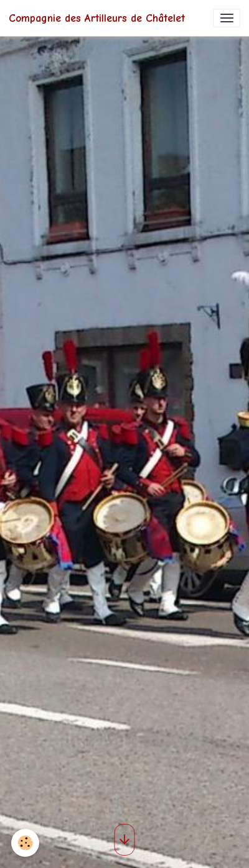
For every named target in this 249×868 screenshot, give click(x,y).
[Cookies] (25, 843)
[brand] (97, 18)
